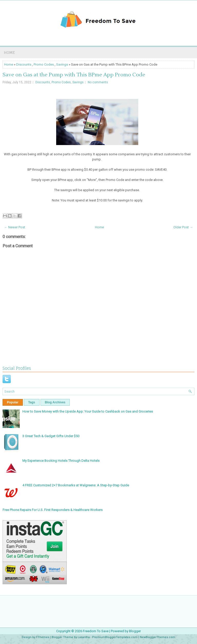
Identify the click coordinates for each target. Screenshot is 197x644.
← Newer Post (15, 227)
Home (9, 52)
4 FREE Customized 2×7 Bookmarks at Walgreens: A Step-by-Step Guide (76, 485)
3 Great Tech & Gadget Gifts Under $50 (51, 436)
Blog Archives (55, 402)
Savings (62, 64)
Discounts (24, 64)
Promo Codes (44, 64)
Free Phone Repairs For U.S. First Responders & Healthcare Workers (53, 510)
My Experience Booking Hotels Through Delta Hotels (61, 461)
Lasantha (84, 637)
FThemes (43, 637)
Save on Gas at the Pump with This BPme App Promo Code (74, 75)
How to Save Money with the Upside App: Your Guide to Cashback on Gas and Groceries (88, 411)
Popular (13, 402)
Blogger (135, 631)
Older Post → (183, 227)
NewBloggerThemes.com (157, 637)
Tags (32, 402)
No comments (98, 82)
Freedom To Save (96, 631)
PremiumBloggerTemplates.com (115, 637)
